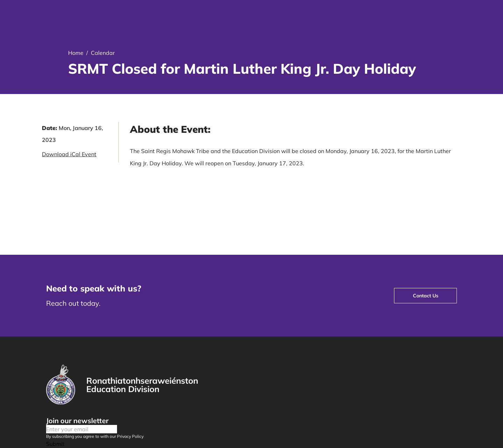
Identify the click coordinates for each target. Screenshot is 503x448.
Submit (55, 444)
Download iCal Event (69, 154)
